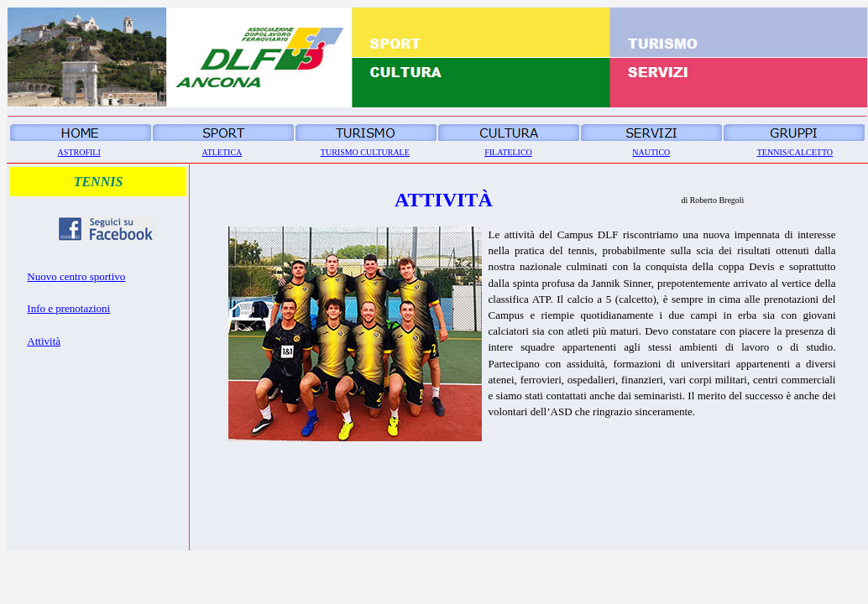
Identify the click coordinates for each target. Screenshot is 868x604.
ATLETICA (222, 152)
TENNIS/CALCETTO (795, 152)
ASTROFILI (79, 152)
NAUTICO (651, 152)
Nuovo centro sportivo (76, 276)
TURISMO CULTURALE (365, 152)
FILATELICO (508, 152)
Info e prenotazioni (68, 308)
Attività (44, 341)
